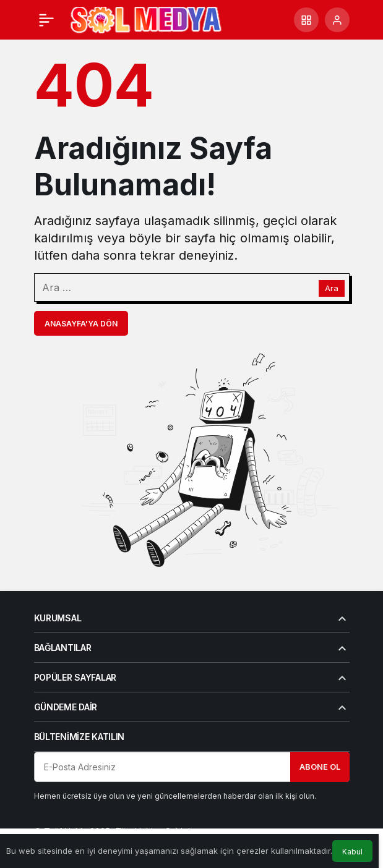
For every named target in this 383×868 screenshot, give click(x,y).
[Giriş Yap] (337, 20)
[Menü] (46, 20)
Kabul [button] (352, 852)
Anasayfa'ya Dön (81, 324)
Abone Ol (320, 767)
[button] (306, 20)
